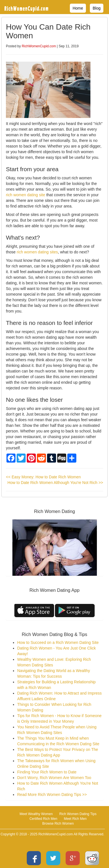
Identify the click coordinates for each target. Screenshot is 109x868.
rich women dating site (25, 195)
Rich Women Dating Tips (78, 814)
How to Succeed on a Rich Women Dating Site (58, 642)
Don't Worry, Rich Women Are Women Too (54, 778)
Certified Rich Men (44, 819)
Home (78, 8)
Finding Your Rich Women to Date (47, 772)
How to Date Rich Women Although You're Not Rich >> (55, 483)
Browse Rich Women (58, 824)
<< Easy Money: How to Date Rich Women (43, 477)
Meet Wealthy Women (36, 814)
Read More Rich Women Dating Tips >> (52, 795)
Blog (97, 8)
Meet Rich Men (75, 819)
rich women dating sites (37, 252)
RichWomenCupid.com (39, 46)
